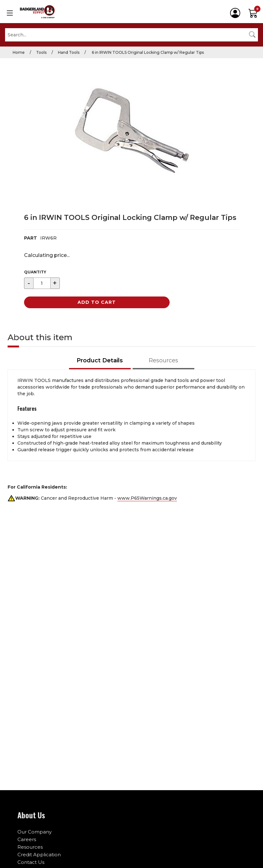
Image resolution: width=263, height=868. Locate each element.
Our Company (34, 832)
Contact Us (31, 862)
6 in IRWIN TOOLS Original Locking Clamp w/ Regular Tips (147, 52)
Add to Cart (97, 302)
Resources (30, 847)
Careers (27, 839)
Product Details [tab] (100, 360)
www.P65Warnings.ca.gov (147, 498)
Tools (41, 52)
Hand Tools (69, 52)
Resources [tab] (163, 360)
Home (19, 52)
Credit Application (39, 855)
